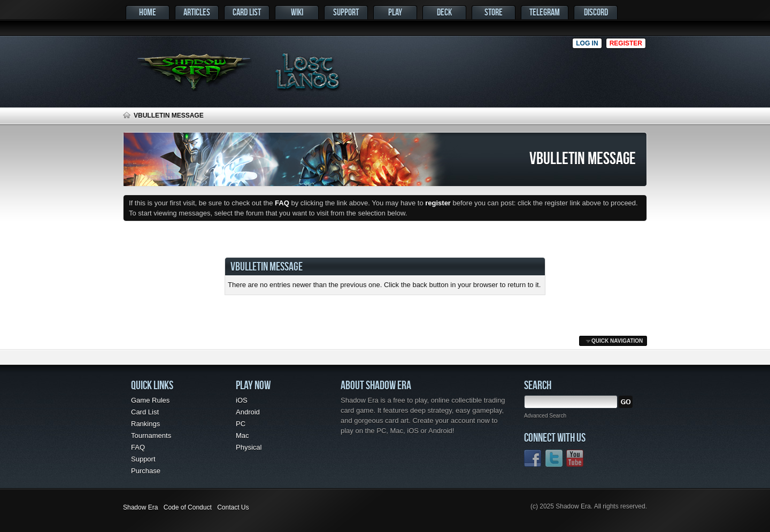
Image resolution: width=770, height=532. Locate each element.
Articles (197, 12)
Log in (587, 43)
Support (346, 12)
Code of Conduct (188, 507)
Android (248, 412)
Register (626, 43)
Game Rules (150, 400)
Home (148, 12)
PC (241, 424)
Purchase (146, 471)
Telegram (545, 12)
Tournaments (151, 435)
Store (494, 12)
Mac (242, 435)
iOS (242, 400)
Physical (249, 447)
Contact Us (233, 507)
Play (395, 12)
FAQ (138, 447)
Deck (444, 12)
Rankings (145, 424)
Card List (247, 12)
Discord (596, 12)
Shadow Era (140, 507)
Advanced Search (545, 416)
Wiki (297, 12)
